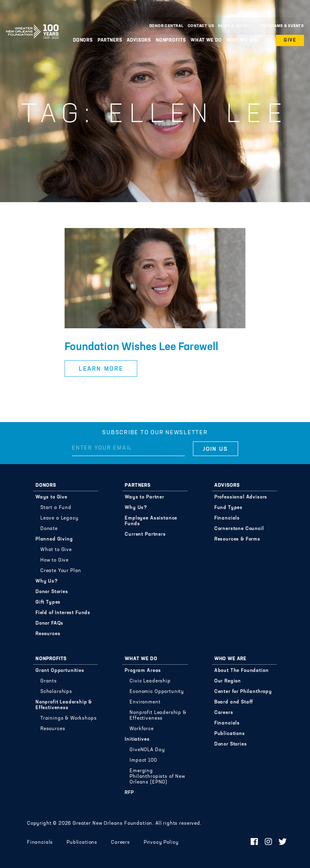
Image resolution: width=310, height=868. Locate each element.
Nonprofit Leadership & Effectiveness (64, 705)
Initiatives (137, 739)
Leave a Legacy (60, 518)
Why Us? (47, 581)
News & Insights (237, 26)
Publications (230, 734)
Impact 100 (143, 760)
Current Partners (145, 534)
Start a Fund (56, 508)
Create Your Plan (61, 571)
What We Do (206, 40)
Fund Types (228, 508)
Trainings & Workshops (69, 718)
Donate (49, 529)
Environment (145, 702)
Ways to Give (51, 497)
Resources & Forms (237, 539)
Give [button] (290, 40)
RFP (129, 793)
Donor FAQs (49, 623)
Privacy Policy (161, 843)
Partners (110, 40)
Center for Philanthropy (243, 692)
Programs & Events (282, 26)
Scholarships (56, 692)
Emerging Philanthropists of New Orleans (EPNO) (157, 777)
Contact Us (201, 26)
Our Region (228, 681)
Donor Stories (52, 592)
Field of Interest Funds (63, 613)
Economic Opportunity (157, 692)
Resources (48, 634)
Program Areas (143, 671)
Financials (227, 518)
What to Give (56, 550)
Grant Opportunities (60, 671)
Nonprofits (171, 40)
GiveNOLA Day (147, 750)
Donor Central (167, 26)
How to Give (54, 560)
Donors (83, 40)
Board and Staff (234, 702)
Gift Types (48, 602)
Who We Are (242, 40)
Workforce (142, 729)
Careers (224, 713)
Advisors (139, 40)
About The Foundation (242, 671)
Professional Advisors (241, 497)
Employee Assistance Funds (151, 521)
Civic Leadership (150, 681)
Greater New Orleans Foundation (32, 24)
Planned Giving (54, 539)
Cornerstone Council (239, 529)
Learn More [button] (101, 369)
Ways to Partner (145, 497)
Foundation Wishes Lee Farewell (141, 347)
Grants (49, 681)
